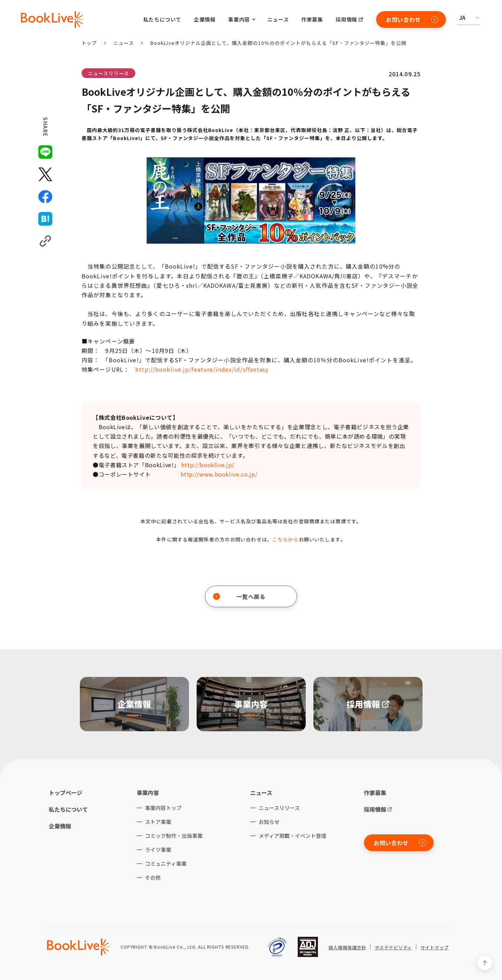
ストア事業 (158, 822)
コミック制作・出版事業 (174, 836)
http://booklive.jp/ (208, 465)
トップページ (66, 793)
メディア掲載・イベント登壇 (292, 836)
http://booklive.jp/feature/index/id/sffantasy (203, 369)
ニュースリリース (108, 73)
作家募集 (312, 19)
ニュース (278, 19)
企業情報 (205, 19)
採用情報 (347, 19)
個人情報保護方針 (347, 948)
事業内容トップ (163, 808)
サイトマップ (435, 948)
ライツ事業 (158, 850)
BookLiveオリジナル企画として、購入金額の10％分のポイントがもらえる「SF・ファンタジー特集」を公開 (278, 43)
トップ (89, 43)
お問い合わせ (412, 20)
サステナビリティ (393, 948)
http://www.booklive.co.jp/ (219, 474)
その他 (153, 877)
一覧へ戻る (239, 596)
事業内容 (148, 793)
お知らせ (269, 822)
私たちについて (162, 19)
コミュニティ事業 (166, 863)
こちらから (286, 539)
